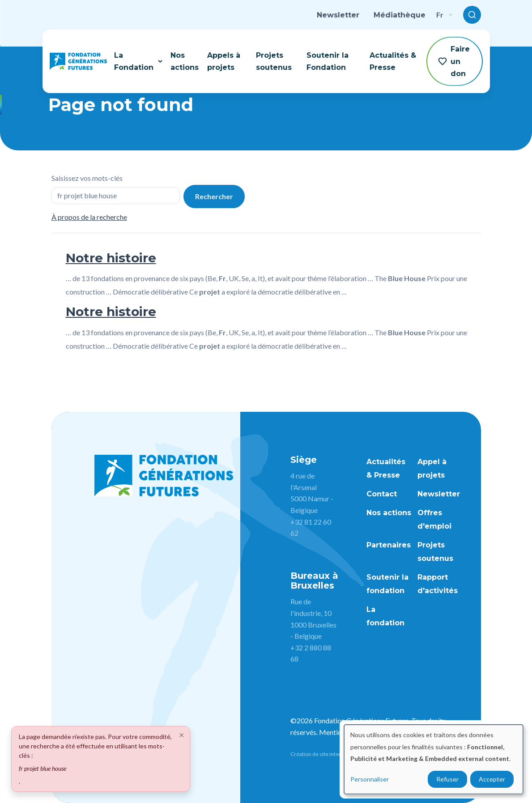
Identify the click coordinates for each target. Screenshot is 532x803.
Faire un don (454, 61)
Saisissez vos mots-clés (87, 178)
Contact (382, 494)
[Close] (182, 735)
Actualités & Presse (393, 61)
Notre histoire (111, 258)
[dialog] (434, 759)
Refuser (447, 779)
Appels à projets (224, 61)
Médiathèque (400, 15)
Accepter (492, 779)
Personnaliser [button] (370, 779)
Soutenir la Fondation (328, 61)
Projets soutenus (274, 61)
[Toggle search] (472, 15)
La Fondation (139, 61)
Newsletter (338, 15)
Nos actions (185, 61)
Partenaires (389, 545)
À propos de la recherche (89, 217)
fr (444, 15)
